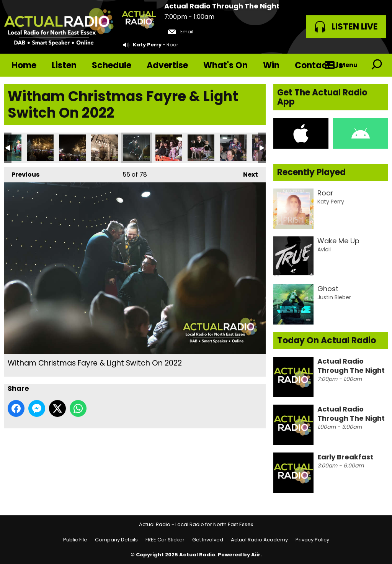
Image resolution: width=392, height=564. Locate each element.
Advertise (167, 65)
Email (181, 32)
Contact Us (319, 65)
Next (247, 173)
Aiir (256, 555)
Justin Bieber (334, 297)
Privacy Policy (312, 540)
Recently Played (311, 172)
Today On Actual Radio (327, 340)
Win (271, 65)
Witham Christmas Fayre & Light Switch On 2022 (40, 148)
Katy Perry (147, 45)
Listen (64, 65)
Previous (22, 173)
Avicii (324, 249)
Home (24, 65)
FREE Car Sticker (165, 540)
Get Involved (208, 540)
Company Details (116, 540)
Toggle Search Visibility (377, 65)
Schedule (112, 65)
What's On (225, 65)
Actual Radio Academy (259, 540)
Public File (75, 540)
